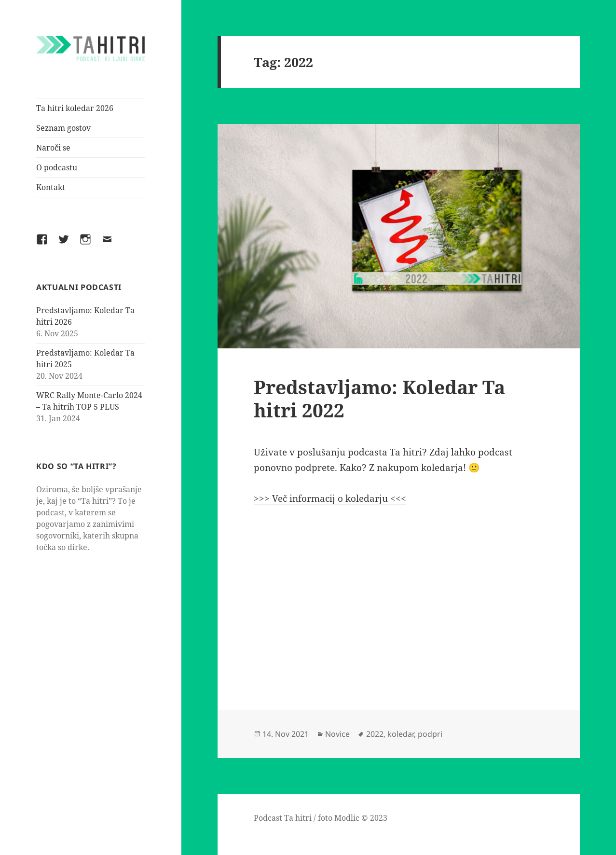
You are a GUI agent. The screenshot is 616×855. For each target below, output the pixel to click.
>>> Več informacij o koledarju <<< (330, 498)
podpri (430, 734)
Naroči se (53, 148)
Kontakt (51, 187)
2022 (375, 734)
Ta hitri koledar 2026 (75, 108)
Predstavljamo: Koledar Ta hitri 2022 (379, 398)
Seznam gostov (63, 128)
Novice (337, 734)
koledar (401, 734)
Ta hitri (298, 818)
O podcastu (57, 167)
